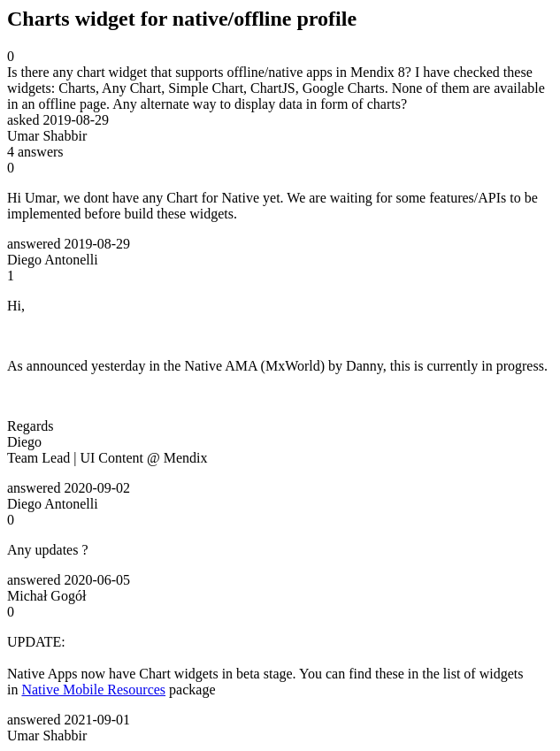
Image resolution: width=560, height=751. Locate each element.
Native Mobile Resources (93, 690)
